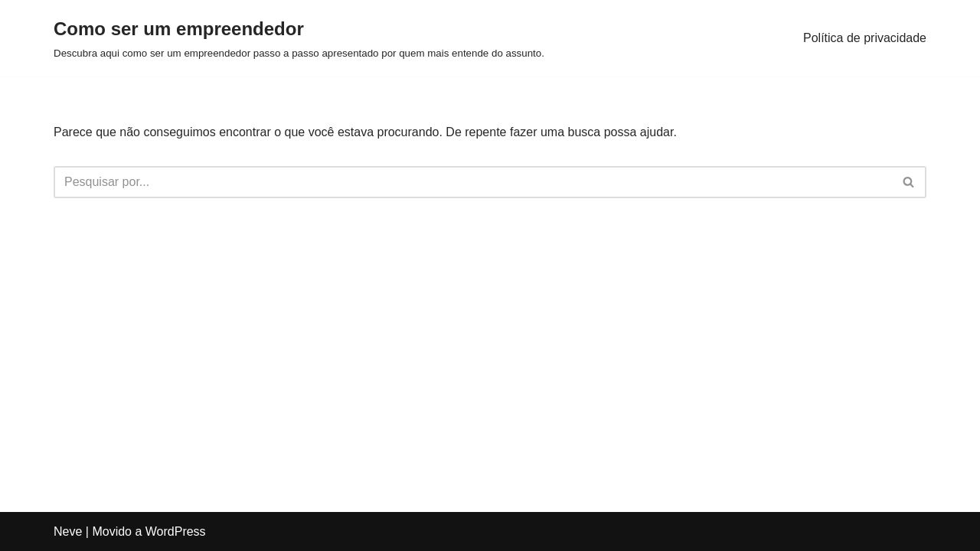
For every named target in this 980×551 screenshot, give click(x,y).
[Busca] (473, 182)
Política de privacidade (865, 38)
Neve (68, 531)
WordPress (176, 531)
